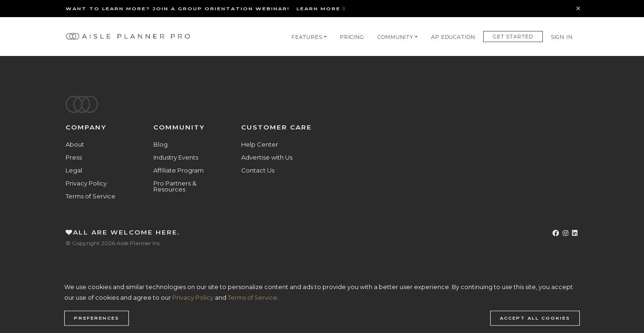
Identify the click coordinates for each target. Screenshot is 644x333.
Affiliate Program (179, 170)
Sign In (562, 37)
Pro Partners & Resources (175, 186)
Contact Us (258, 170)
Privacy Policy (86, 183)
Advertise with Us (267, 157)
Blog (161, 144)
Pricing (352, 37)
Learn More (321, 9)
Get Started (513, 37)
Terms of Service (91, 196)
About (75, 144)
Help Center (260, 144)
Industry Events (176, 157)
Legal (74, 170)
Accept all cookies (535, 318)
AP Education (453, 37)
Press (74, 157)
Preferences (97, 318)
